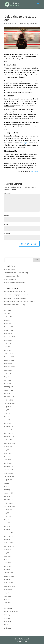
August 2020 (8, 446)
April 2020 (7, 460)
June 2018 (8, 516)
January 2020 (9, 470)
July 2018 (7, 513)
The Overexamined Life (12, 276)
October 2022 (9, 363)
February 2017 (9, 569)
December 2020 (9, 433)
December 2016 (9, 576)
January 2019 (9, 493)
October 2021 (9, 400)
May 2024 (7, 320)
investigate (25, 143)
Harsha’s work (35, 171)
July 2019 (7, 483)
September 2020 (10, 443)
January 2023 (9, 353)
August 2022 (8, 370)
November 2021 (9, 397)
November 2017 (9, 539)
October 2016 (9, 583)
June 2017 (8, 556)
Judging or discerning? (18, 291)
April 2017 (7, 563)
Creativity (7, 618)
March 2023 (8, 350)
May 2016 (7, 599)
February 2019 (9, 490)
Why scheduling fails (11, 279)
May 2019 (7, 486)
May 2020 (7, 456)
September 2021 (10, 403)
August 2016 (8, 589)
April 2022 (7, 380)
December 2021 (9, 393)
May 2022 (7, 377)
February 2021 (9, 426)
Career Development (11, 611)
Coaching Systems (10, 269)
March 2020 (8, 463)
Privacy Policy (22, 641)
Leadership (8, 621)
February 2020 (9, 466)
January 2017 (9, 573)
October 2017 (9, 543)
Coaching (7, 615)
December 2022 (9, 357)
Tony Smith (8, 295)
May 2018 (7, 520)
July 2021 (7, 410)
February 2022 (9, 387)
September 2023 (10, 337)
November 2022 (9, 360)
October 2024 (9, 317)
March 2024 (8, 324)
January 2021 (9, 430)
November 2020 (9, 437)
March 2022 (8, 383)
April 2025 (7, 314)
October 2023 (9, 333)
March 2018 (8, 526)
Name (7, 216)
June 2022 (8, 373)
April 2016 (7, 603)
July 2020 (7, 450)
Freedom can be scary (18, 305)
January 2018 (9, 533)
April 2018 (7, 523)
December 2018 (9, 496)
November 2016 (9, 579)
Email (6, 225)
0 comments (33, 24)
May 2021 (7, 417)
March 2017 (8, 566)
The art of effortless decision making (16, 273)
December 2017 (9, 536)
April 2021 (7, 420)
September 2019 (10, 476)
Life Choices (24, 24)
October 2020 (9, 440)
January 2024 (9, 330)
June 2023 (8, 343)
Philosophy (8, 628)
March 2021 (8, 423)
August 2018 (8, 510)
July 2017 (7, 553)
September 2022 (10, 367)
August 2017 (8, 549)
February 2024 (9, 327)
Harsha (8, 24)
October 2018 (9, 503)
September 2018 (10, 506)
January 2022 (9, 390)
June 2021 (8, 413)
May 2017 (7, 559)
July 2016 (7, 593)
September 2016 (10, 586)
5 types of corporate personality (15, 283)
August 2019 (8, 480)
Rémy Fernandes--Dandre (12, 301)
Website (7, 233)
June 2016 (8, 596)
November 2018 (9, 500)
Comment (8, 193)
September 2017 (10, 546)
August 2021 (8, 407)
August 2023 (8, 340)
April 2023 (7, 347)
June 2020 (8, 453)
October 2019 (9, 473)
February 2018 (9, 530)
